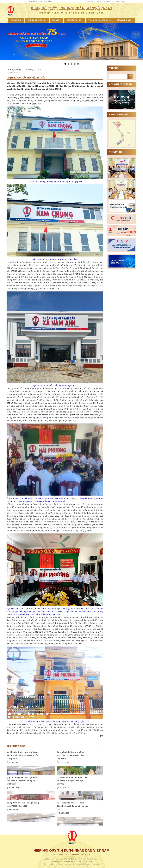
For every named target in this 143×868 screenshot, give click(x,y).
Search (130, 76)
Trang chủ (16, 20)
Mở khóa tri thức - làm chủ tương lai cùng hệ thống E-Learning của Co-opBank (23, 755)
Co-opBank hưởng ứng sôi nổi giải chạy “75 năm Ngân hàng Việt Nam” (71, 755)
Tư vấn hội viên (125, 20)
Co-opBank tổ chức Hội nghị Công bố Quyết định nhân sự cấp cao (72, 806)
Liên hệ (99, 2)
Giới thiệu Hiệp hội (37, 20)
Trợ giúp (107, 2)
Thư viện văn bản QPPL (100, 20)
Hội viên (56, 20)
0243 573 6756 (128, 234)
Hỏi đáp (123, 229)
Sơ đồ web (116, 2)
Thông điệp (90, 2)
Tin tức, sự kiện (74, 20)
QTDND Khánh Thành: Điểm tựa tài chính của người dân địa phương (72, 781)
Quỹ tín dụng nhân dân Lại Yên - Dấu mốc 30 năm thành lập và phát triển (22, 781)
